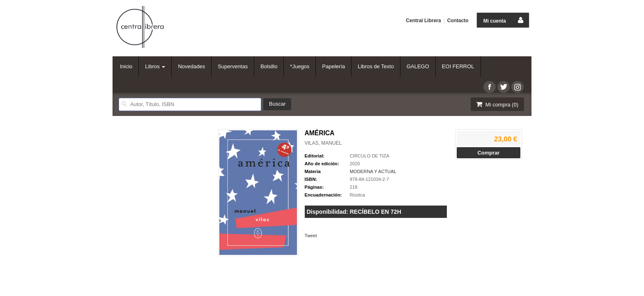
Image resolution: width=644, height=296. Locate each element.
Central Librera (423, 21)
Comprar (488, 153)
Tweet (311, 236)
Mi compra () (497, 104)
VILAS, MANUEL (323, 143)
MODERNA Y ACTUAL (373, 171)
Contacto (458, 21)
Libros (155, 66)
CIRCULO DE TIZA (370, 156)
